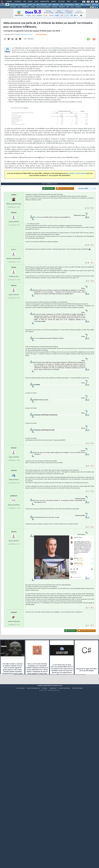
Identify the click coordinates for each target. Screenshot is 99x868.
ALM (38, 5)
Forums (9, 2)
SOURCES (55, 7)
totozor (14, 282)
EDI (62, 5)
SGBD (77, 5)
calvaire (14, 540)
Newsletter (45, 2)
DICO (72, 7)
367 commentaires (41, 58)
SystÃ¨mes (95, 5)
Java (49, 5)
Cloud (30, 5)
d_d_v (14, 319)
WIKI (68, 7)
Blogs (30, 2)
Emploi (54, 2)
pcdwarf (14, 682)
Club (75, 2)
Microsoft (44, 5)
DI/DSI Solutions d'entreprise (18, 5)
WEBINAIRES (25, 7)
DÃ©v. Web (56, 5)
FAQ (25, 2)
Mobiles (88, 5)
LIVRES (33, 7)
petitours (14, 566)
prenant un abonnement (77, 197)
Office (82, 5)
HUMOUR (78, 7)
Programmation (69, 5)
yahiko (14, 265)
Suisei (14, 337)
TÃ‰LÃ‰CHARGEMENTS (43, 7)
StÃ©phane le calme (27, 58)
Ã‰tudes (61, 2)
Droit (69, 2)
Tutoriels (18, 2)
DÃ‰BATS (62, 7)
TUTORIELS (13, 7)
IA (34, 5)
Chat (36, 2)
